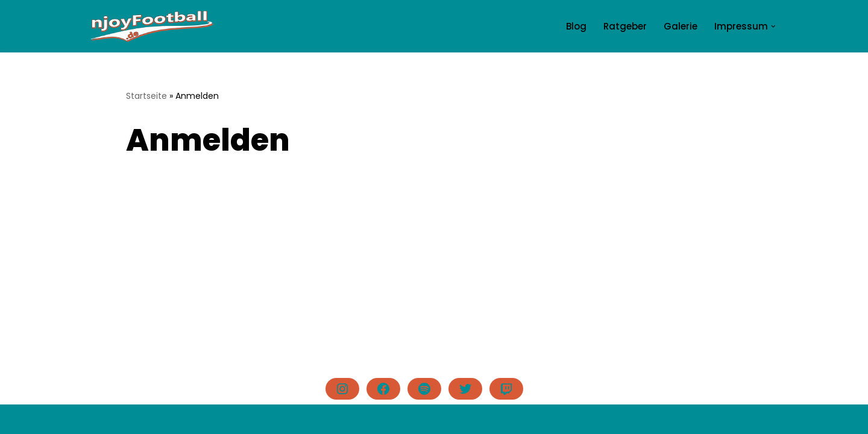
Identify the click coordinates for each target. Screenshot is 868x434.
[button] (773, 27)
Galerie (681, 26)
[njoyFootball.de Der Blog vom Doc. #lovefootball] (152, 26)
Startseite (146, 96)
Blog (576, 26)
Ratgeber (625, 26)
